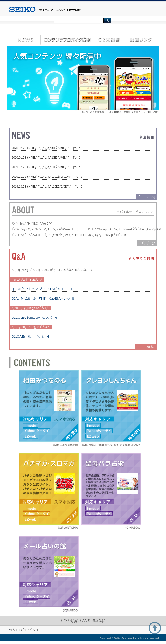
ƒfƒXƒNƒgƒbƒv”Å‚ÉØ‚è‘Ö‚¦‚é (83, 621)
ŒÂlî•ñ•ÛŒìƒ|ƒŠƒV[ (24, 630)
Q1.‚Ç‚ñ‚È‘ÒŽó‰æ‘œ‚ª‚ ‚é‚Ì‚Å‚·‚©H (34, 318)
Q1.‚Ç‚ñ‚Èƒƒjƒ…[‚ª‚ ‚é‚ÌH (30, 337)
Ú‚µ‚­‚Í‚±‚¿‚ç (148, 243)
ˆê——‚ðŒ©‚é (146, 347)
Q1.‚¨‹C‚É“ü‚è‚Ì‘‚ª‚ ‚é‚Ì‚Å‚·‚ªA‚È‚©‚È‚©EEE (42, 289)
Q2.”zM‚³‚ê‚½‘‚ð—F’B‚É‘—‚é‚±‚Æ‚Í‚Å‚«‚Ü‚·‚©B (43, 299)
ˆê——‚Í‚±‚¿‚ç (147, 197)
